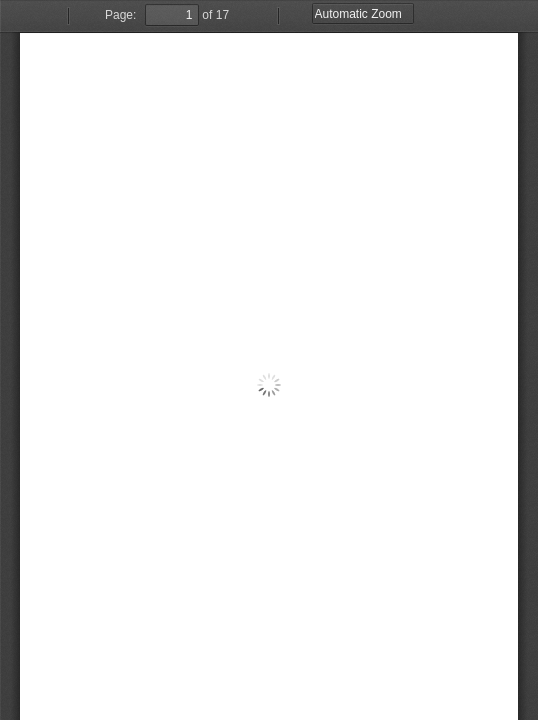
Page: (120, 15)
